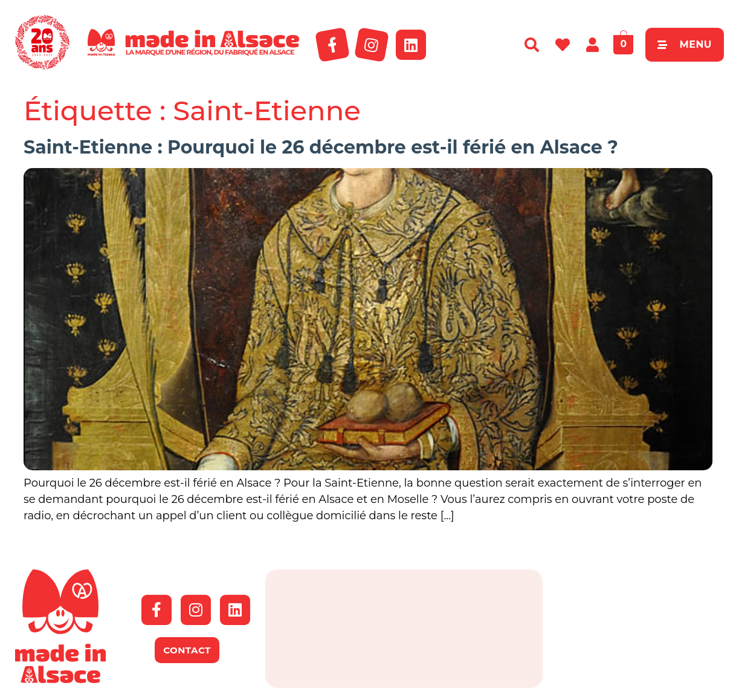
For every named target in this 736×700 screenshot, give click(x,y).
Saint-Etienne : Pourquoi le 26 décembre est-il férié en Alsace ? (321, 147)
